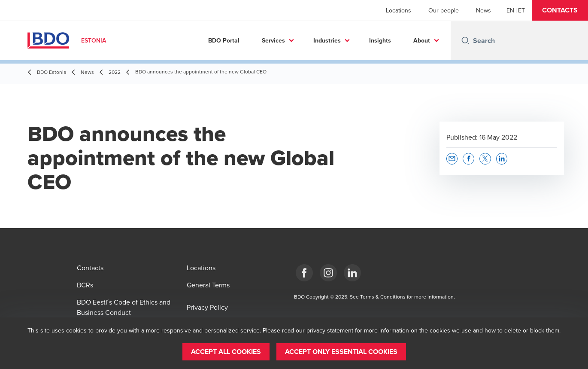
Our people (444, 10)
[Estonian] (521, 10)
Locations (399, 10)
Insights (380, 40)
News (483, 10)
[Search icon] (465, 40)
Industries (327, 40)
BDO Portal (224, 40)
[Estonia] (304, 273)
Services (273, 40)
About (422, 40)
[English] (510, 10)
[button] (560, 10)
